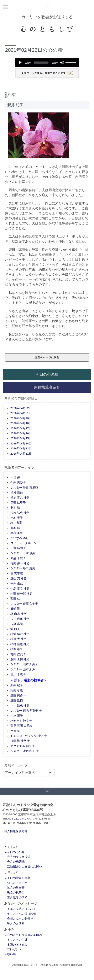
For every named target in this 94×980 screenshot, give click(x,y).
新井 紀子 (17, 685)
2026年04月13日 (21, 448)
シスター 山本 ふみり (24, 669)
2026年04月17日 (21, 428)
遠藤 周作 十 (19, 696)
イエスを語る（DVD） (22, 909)
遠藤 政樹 (17, 701)
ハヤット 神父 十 (21, 721)
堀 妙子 (15, 629)
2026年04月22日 (21, 408)
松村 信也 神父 (20, 644)
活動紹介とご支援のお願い (25, 867)
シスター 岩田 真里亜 (24, 488)
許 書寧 (16, 523)
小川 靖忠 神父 (20, 706)
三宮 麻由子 (18, 548)
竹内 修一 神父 (20, 563)
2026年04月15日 (21, 438)
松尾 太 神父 (19, 639)
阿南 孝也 (17, 690)
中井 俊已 (17, 584)
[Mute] (62, 63)
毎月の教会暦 (16, 888)
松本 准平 (17, 649)
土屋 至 (15, 731)
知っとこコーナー (19, 883)
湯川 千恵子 (18, 674)
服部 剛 (15, 609)
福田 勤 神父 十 (20, 741)
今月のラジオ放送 (19, 857)
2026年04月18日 (21, 423)
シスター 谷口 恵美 (23, 568)
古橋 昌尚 (17, 624)
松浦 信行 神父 (20, 634)
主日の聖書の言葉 (19, 878)
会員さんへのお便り (20, 919)
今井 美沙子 (18, 482)
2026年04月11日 (21, 454)
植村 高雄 (17, 493)
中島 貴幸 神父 (20, 589)
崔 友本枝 (17, 573)
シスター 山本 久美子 (24, 664)
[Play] (20, 63)
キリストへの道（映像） (23, 914)
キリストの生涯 (17, 940)
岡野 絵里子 (18, 503)
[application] (47, 63)
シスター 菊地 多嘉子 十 (26, 711)
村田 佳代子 (18, 654)
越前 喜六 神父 (20, 498)
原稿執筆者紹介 (47, 387)
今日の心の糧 (47, 374)
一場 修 (15, 477)
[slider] (41, 63)
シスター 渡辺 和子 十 (25, 751)
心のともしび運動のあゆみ (25, 935)
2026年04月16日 (21, 433)
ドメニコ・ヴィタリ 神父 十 (29, 736)
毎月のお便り (16, 923)
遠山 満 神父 (19, 579)
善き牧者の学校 (17, 897)
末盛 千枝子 (18, 558)
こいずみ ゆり (20, 538)
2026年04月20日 (21, 418)
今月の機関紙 (16, 862)
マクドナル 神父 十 (23, 746)
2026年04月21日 (21, 413)
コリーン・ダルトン (23, 543)
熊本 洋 (15, 528)
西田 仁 (15, 599)
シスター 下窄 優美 (23, 553)
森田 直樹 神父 (20, 659)
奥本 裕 (15, 508)
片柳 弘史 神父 (20, 513)
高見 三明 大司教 (21, 726)
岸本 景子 (17, 518)
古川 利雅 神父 (20, 619)
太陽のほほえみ (17, 945)
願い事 (11, 954)
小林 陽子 (17, 716)
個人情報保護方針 (16, 831)
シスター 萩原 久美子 (24, 604)
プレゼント (14, 949)
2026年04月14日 (21, 444)
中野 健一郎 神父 (21, 594)
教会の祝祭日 (16, 892)
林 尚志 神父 (19, 614)
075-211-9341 (17, 819)
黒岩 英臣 (17, 533)
